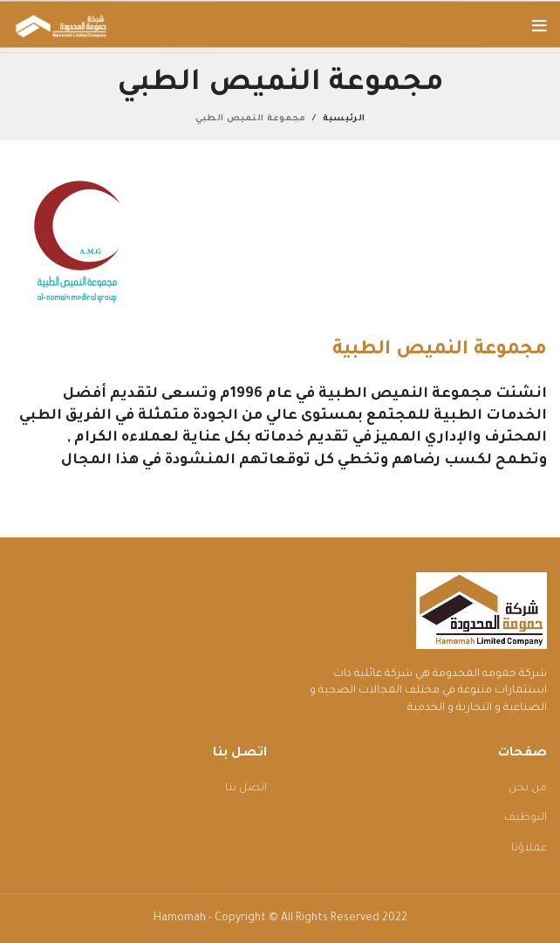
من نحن (528, 789)
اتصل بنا (246, 789)
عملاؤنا (529, 849)
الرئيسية (344, 119)
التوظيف (526, 818)
